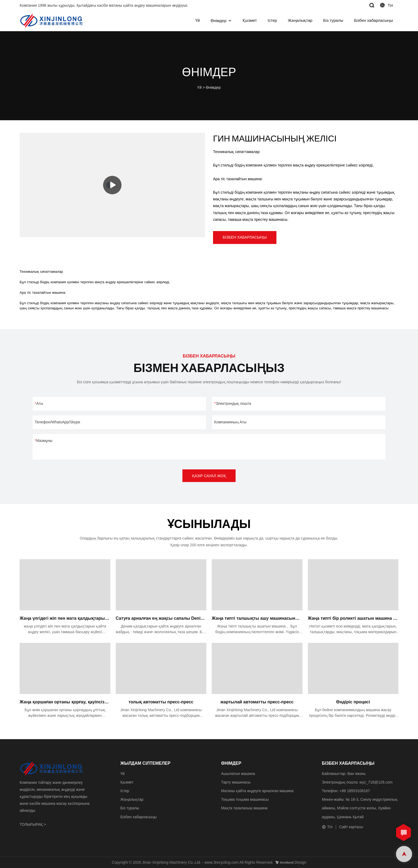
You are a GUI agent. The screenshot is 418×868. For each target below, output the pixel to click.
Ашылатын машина (238, 774)
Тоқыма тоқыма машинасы (245, 799)
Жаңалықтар (300, 20)
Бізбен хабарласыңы (374, 20)
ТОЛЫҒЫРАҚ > (33, 824)
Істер (272, 20)
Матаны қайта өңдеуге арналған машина (257, 791)
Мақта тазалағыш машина (244, 808)
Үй (197, 20)
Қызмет (250, 20)
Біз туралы (333, 20)
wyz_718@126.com (376, 782)
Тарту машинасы (236, 782)
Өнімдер (219, 21)
